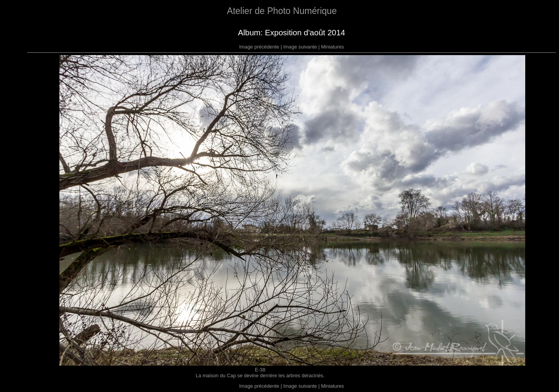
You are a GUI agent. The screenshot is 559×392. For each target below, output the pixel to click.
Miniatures (332, 47)
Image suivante (300, 47)
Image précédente (259, 47)
